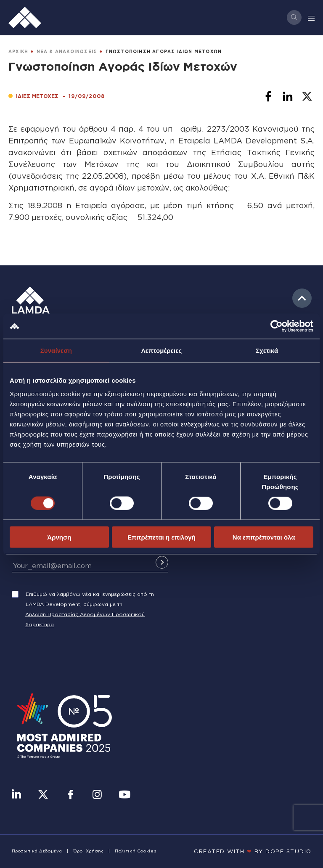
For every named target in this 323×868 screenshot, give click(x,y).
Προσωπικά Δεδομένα (37, 851)
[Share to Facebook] (268, 96)
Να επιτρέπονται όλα (264, 537)
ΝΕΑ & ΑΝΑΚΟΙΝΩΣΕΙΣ (67, 52)
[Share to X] (307, 96)
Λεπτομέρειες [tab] (162, 351)
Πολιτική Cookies (135, 851)
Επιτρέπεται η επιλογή (161, 537)
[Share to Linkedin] (288, 96)
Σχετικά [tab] (267, 351)
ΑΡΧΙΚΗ (18, 52)
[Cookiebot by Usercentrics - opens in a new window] (277, 326)
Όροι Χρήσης (89, 851)
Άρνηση (59, 537)
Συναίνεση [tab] (56, 351)
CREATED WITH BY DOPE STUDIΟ (253, 851)
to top (302, 298)
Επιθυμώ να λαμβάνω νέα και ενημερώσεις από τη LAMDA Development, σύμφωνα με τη (90, 599)
